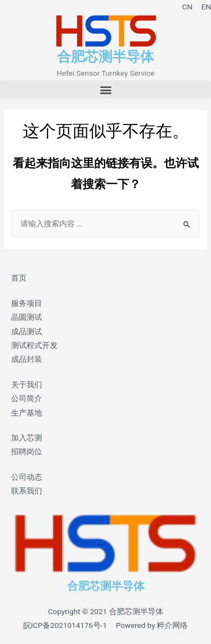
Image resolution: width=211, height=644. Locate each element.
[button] (105, 89)
